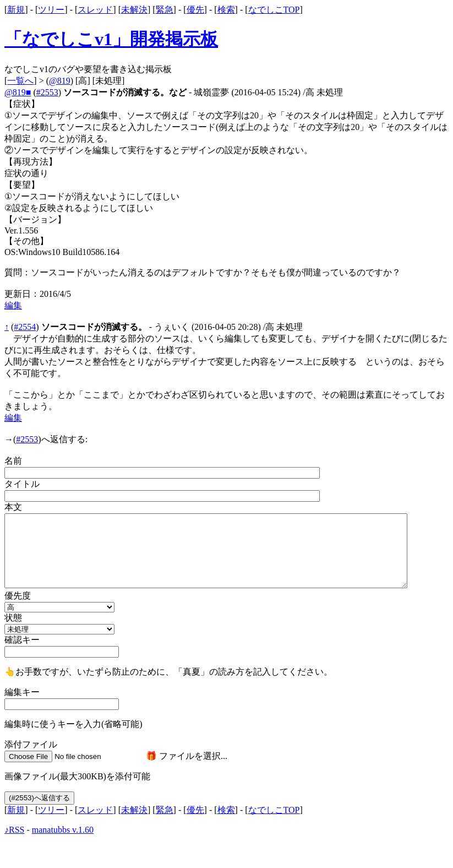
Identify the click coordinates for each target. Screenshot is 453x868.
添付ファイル (31, 744)
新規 (16, 10)
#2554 (25, 327)
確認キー (22, 640)
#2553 (47, 92)
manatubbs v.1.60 (63, 830)
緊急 (165, 10)
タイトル (22, 484)
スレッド (95, 10)
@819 (60, 81)
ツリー (51, 10)
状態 (13, 618)
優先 (195, 10)
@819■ (18, 92)
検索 (226, 10)
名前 (13, 461)
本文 (13, 507)
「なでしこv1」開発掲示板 (111, 39)
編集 (13, 305)
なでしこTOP (274, 10)
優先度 (18, 596)
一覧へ (20, 81)
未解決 (134, 10)
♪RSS (14, 830)
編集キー (22, 692)
